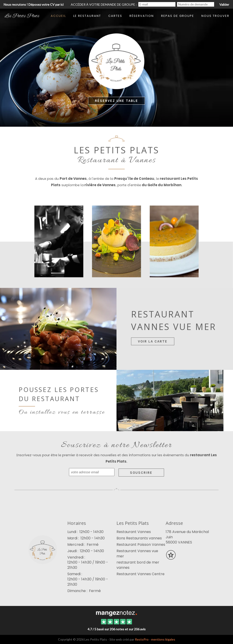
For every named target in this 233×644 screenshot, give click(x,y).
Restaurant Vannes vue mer (137, 554)
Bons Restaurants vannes (139, 538)
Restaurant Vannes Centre (141, 574)
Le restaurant (87, 16)
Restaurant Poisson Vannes (141, 545)
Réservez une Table (116, 101)
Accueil (58, 16)
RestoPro (142, 639)
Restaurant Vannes (134, 532)
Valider (224, 4)
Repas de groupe (178, 16)
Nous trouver (215, 16)
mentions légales (163, 639)
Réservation (142, 16)
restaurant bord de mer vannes (138, 565)
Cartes (115, 16)
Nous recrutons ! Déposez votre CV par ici (34, 4)
